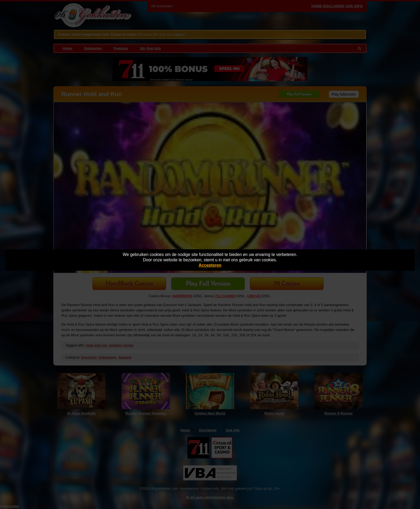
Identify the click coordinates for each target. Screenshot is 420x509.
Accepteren (210, 265)
